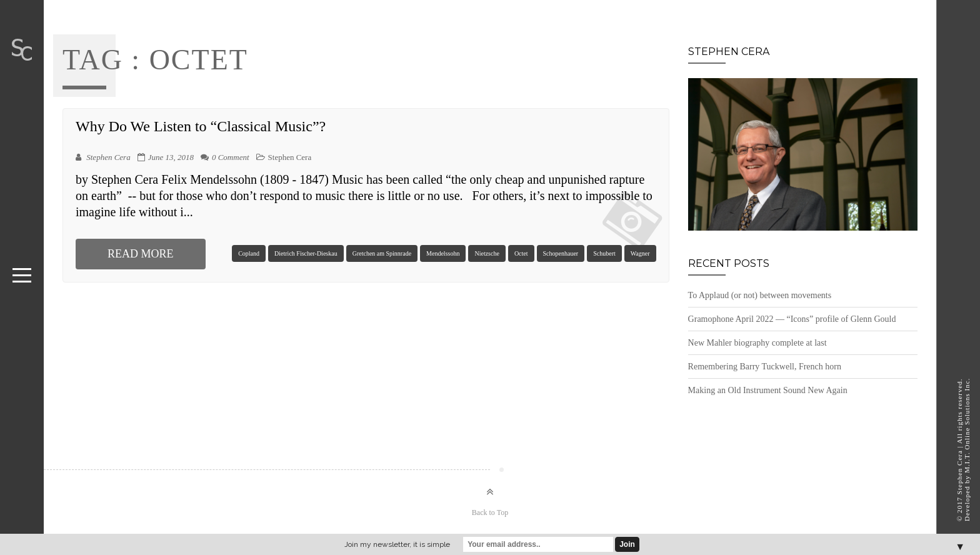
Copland (249, 253)
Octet (521, 253)
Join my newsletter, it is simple (397, 544)
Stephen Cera (290, 157)
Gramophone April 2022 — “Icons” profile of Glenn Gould (792, 319)
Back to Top (490, 512)
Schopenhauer (561, 253)
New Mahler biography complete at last (757, 343)
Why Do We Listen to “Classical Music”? (201, 126)
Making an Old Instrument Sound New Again (768, 390)
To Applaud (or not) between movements (760, 295)
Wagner (640, 253)
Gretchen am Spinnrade (382, 253)
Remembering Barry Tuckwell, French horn (765, 367)
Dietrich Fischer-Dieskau (306, 253)
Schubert (604, 253)
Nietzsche (487, 253)
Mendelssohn (443, 253)
